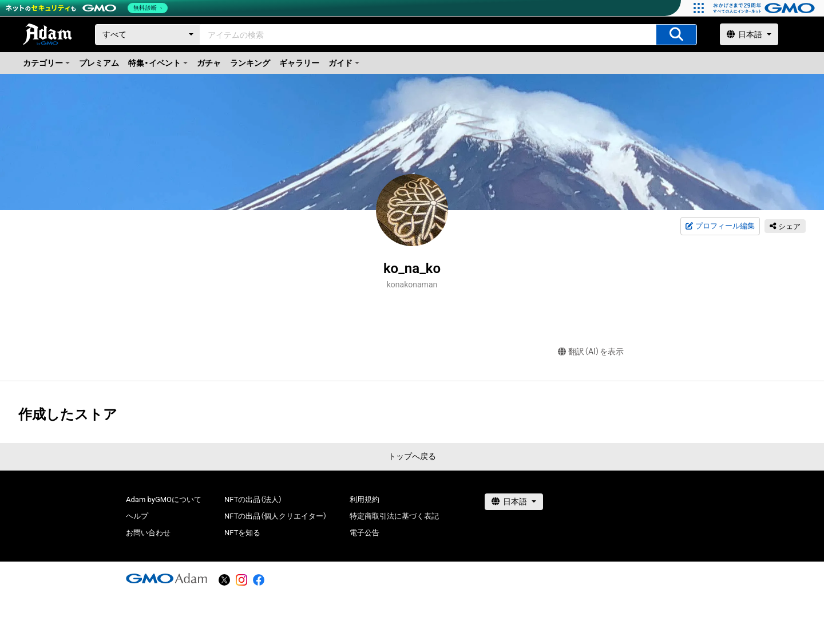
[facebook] (259, 580)
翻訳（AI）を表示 (591, 352)
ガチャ (209, 63)
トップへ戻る (412, 456)
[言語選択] (749, 34)
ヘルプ (137, 516)
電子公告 (365, 533)
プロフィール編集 (720, 226)
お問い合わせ (148, 533)
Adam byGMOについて (164, 499)
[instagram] (241, 580)
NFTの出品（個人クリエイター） (276, 516)
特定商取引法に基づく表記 (394, 516)
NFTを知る (242, 533)
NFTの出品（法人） (253, 499)
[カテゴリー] (148, 35)
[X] (224, 580)
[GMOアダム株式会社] (167, 578)
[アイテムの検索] (676, 35)
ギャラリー (299, 63)
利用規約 (365, 499)
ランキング (250, 63)
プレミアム (99, 63)
